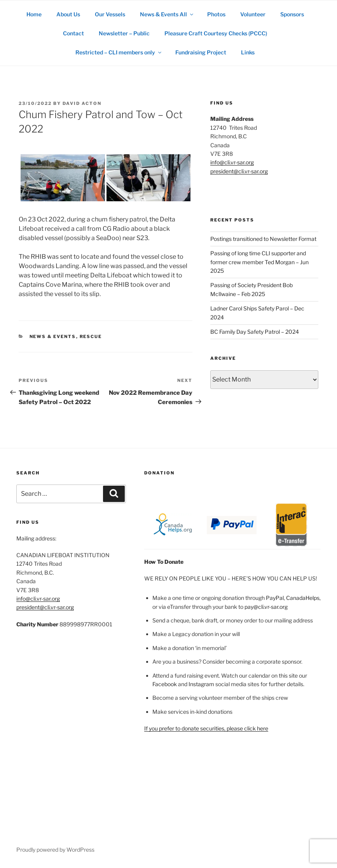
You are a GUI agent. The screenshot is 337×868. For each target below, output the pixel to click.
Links (248, 52)
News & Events (53, 336)
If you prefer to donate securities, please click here (206, 728)
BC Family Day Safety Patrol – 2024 (255, 332)
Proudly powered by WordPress (55, 850)
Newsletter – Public (124, 33)
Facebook (165, 684)
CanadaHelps (303, 598)
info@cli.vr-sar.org (232, 162)
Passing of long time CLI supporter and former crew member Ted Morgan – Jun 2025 (259, 262)
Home (34, 14)
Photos (216, 14)
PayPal (275, 598)
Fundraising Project (201, 52)
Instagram (201, 684)
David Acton (82, 103)
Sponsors (292, 14)
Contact (73, 33)
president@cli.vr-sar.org (239, 171)
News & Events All (167, 14)
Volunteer (253, 14)
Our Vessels (110, 14)
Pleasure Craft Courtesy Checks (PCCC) (216, 33)
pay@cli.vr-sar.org (266, 607)
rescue (91, 336)
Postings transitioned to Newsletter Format (263, 239)
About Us (68, 14)
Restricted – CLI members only (119, 52)
